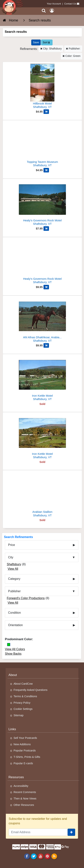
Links (12, 729)
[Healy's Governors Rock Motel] (42, 204)
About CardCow (23, 684)
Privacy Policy (22, 703)
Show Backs (13, 654)
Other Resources (24, 805)
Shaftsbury (14, 564)
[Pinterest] (47, 856)
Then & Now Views (25, 799)
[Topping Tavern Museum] (42, 145)
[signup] (71, 832)
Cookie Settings (23, 709)
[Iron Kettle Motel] (42, 379)
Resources (16, 777)
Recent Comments (25, 792)
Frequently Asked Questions (31, 690)
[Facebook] (27, 856)
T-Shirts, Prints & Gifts (27, 757)
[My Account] (52, 11)
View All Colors (15, 649)
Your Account (54, 4)
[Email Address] (38, 832)
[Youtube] (41, 856)
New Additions (22, 744)
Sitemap (19, 715)
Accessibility (21, 786)
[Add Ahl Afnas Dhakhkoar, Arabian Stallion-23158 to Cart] (46, 345)
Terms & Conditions (25, 696)
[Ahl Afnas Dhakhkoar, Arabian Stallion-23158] (42, 320)
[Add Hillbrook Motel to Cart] (46, 112)
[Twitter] (34, 856)
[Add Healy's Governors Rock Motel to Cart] (46, 229)
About (13, 675)
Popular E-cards (23, 763)
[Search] (44, 11)
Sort (46, 42)
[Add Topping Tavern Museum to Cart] (46, 170)
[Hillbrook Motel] (42, 87)
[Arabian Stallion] (42, 495)
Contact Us (70, 4)
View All (13, 569)
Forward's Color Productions (26, 598)
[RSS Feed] (54, 856)
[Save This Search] (36, 42)
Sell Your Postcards (25, 738)
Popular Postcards (25, 751)
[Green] (9, 645)
